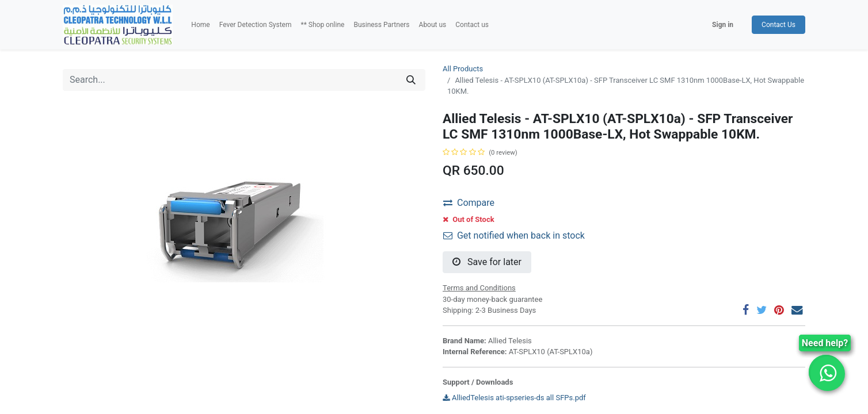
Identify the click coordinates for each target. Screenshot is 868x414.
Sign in (723, 25)
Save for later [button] (487, 262)
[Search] (411, 80)
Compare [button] (469, 203)
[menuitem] (200, 25)
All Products (463, 69)
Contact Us (778, 25)
